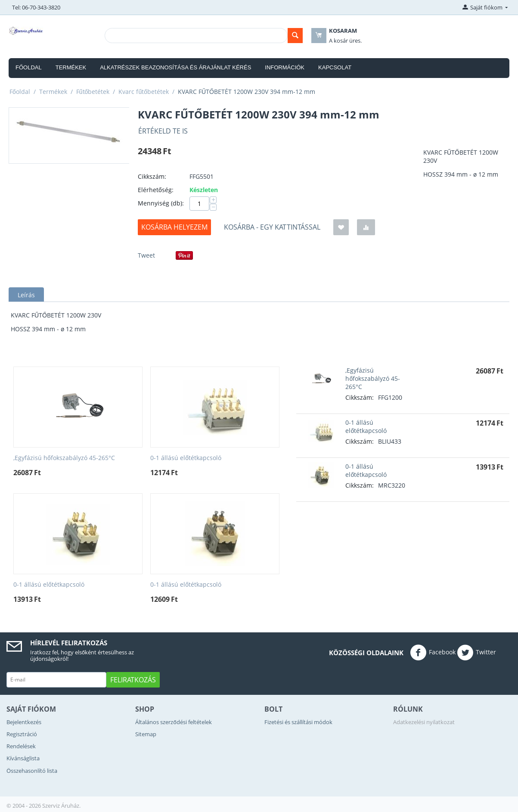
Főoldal (29, 67)
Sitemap (146, 734)
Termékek (71, 67)
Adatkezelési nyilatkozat (424, 722)
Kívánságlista (23, 758)
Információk (285, 67)
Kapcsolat (335, 67)
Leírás (26, 295)
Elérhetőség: (156, 190)
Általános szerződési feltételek (173, 722)
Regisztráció (22, 734)
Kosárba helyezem (174, 227)
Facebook (433, 653)
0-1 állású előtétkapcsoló (186, 458)
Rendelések (21, 746)
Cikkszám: (152, 176)
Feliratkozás (133, 680)
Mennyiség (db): (161, 203)
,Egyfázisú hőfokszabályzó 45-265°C (64, 458)
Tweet (146, 255)
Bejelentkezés (24, 722)
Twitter (476, 653)
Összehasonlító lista (32, 771)
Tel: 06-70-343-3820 (36, 7)
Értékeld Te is (163, 131)
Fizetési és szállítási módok (298, 722)
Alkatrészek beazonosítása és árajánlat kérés (175, 67)
